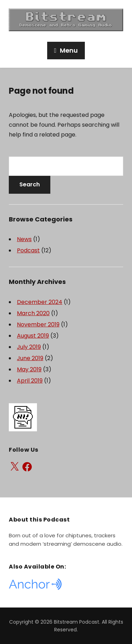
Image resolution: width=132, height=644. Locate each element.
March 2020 (33, 313)
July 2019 (29, 347)
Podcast (28, 250)
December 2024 (40, 302)
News (24, 239)
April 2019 (30, 381)
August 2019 (33, 336)
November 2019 (38, 324)
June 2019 (30, 358)
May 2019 (29, 369)
